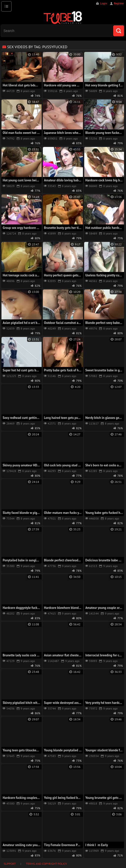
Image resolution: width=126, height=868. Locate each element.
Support (10, 864)
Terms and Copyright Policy (47, 864)
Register (119, 3)
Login (104, 3)
